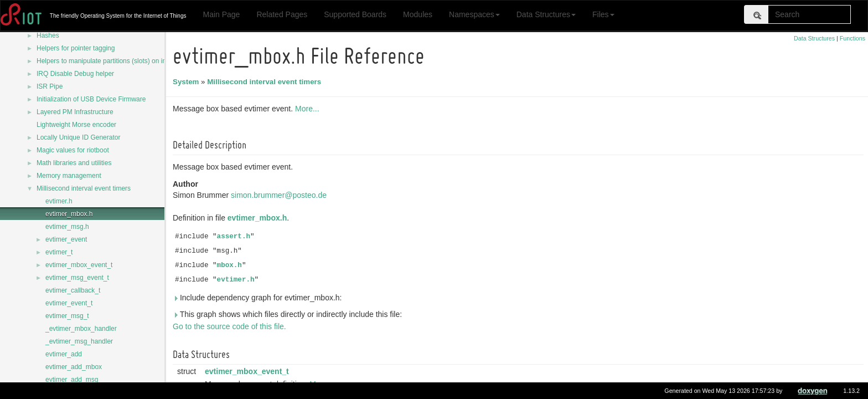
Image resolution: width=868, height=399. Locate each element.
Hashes (48, 35)
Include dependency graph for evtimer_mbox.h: (259, 298)
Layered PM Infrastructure (75, 112)
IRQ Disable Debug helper (75, 74)
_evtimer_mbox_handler (81, 329)
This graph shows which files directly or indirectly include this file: (289, 314)
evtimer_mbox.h (69, 214)
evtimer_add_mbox (74, 367)
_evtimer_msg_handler (79, 341)
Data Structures (546, 14)
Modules (418, 14)
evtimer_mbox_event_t (79, 265)
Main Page (221, 14)
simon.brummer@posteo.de (280, 195)
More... (309, 109)
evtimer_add (64, 354)
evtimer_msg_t (67, 316)
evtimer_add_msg (72, 380)
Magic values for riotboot (73, 150)
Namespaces (474, 14)
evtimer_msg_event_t (77, 278)
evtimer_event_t (69, 303)
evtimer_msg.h (67, 227)
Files (603, 14)
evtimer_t (59, 252)
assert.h (235, 237)
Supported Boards (355, 14)
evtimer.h (59, 201)
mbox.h (231, 265)
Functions (852, 38)
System (187, 82)
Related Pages (282, 14)
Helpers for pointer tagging (76, 48)
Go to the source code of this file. (231, 326)
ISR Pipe (50, 86)
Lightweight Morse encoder (76, 125)
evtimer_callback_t (73, 290)
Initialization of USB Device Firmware (91, 99)
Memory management (69, 176)
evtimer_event (66, 239)
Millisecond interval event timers (84, 188)
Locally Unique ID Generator (78, 137)
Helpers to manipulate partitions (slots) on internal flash (118, 61)
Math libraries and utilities (74, 163)
